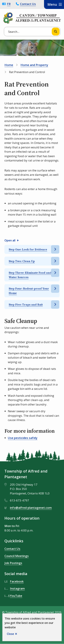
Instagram (17, 588)
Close (10, 634)
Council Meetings (17, 556)
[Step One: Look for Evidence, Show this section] (32, 249)
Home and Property (34, 65)
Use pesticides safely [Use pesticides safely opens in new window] (23, 438)
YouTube (16, 596)
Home (9, 65)
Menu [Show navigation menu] (52, 4)
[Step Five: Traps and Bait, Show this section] (32, 305)
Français (9, 4)
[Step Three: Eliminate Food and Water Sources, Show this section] (32, 275)
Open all (10, 240)
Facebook (17, 581)
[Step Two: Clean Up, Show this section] (32, 261)
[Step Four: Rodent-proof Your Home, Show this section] (32, 291)
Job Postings (13, 563)
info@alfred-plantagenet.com (31, 508)
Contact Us (28, 4)
